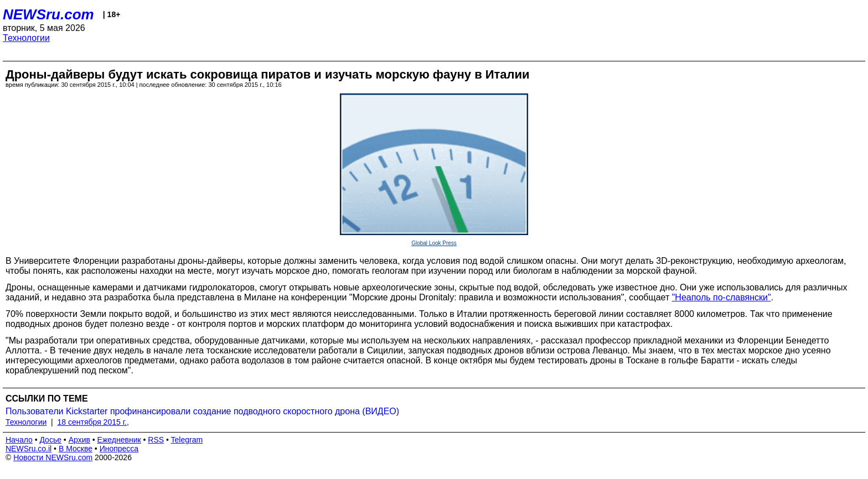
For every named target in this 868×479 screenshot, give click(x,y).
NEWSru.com (48, 14)
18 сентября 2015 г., (93, 422)
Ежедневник (119, 440)
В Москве (76, 449)
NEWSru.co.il (29, 449)
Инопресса (119, 449)
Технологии (26, 38)
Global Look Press (434, 243)
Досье (50, 440)
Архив (79, 440)
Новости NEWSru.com (53, 457)
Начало (19, 440)
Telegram (187, 440)
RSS (156, 440)
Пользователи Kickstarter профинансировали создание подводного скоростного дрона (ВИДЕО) (202, 411)
